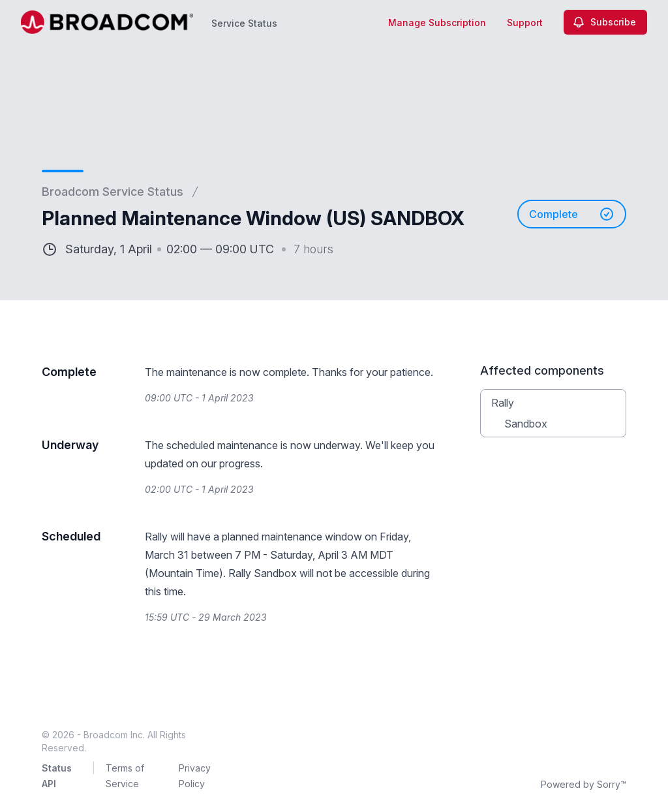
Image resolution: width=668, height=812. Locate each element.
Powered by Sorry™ (584, 784)
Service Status (244, 23)
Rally (503, 403)
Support (525, 23)
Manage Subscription (437, 23)
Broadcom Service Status (113, 192)
